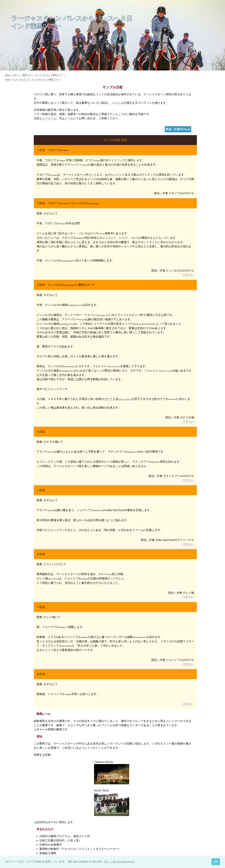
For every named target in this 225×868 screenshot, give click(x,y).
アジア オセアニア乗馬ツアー (49, 75)
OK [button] (216, 862)
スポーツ (16, 75)
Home (7, 75)
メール (69, 118)
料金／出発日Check (178, 129)
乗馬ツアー (28, 75)
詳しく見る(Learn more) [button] (119, 862)
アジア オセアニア (21, 80)
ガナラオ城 (118, 399)
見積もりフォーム (45, 118)
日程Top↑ (188, 275)
